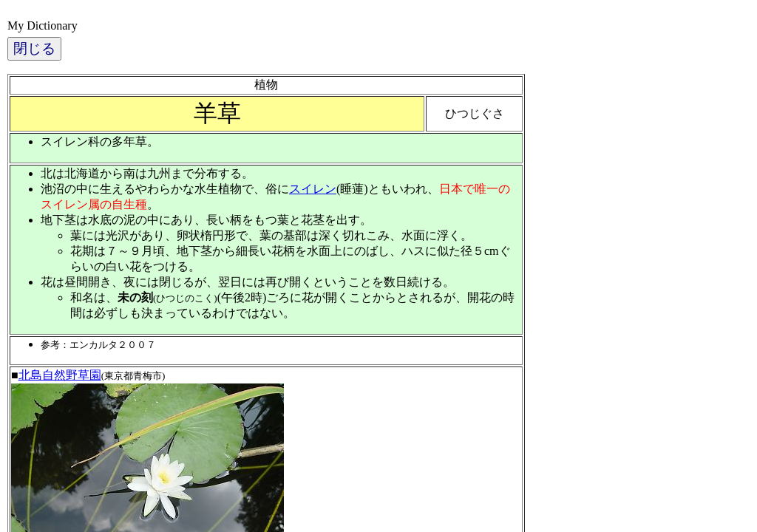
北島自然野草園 (60, 375)
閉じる (34, 48)
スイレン (313, 189)
